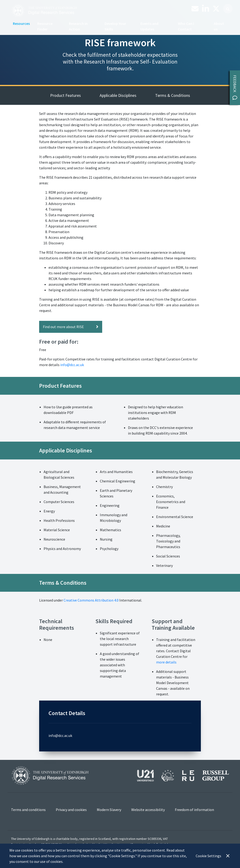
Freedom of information (194, 810)
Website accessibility (148, 810)
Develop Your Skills (115, 26)
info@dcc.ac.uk (72, 365)
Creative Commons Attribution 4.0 (91, 600)
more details (167, 662)
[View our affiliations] (183, 775)
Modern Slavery (109, 810)
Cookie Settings (208, 856)
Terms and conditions (28, 810)
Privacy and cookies (71, 810)
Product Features (66, 95)
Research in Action (78, 26)
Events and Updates (149, 26)
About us (219, 26)
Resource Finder (45, 26)
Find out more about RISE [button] (71, 327)
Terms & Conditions (173, 95)
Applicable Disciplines (118, 95)
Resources (21, 23)
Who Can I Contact (186, 26)
